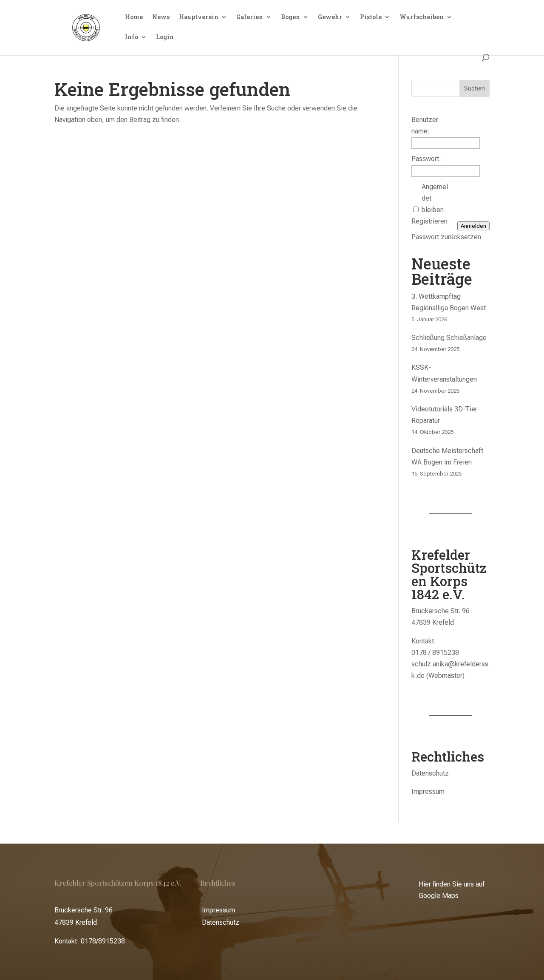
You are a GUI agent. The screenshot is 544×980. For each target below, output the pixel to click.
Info (132, 37)
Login (165, 37)
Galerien (250, 17)
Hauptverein (199, 17)
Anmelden (473, 226)
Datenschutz (430, 773)
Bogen (290, 17)
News (161, 17)
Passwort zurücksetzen (446, 237)
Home (134, 17)
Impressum (428, 792)
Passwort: (426, 159)
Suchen (475, 88)
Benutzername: (425, 125)
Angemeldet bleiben (435, 198)
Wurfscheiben (422, 17)
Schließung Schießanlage (449, 338)
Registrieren (429, 221)
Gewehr (330, 17)
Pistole (371, 17)
